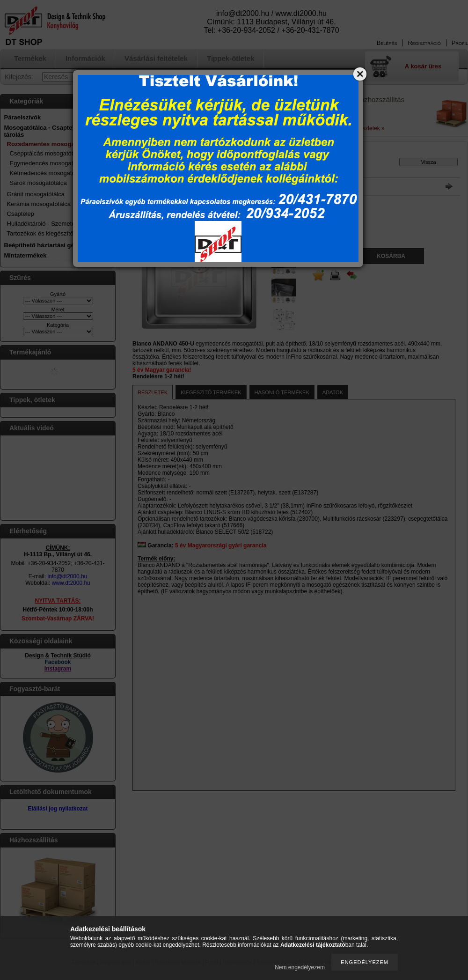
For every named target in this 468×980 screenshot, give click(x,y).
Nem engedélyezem (300, 967)
